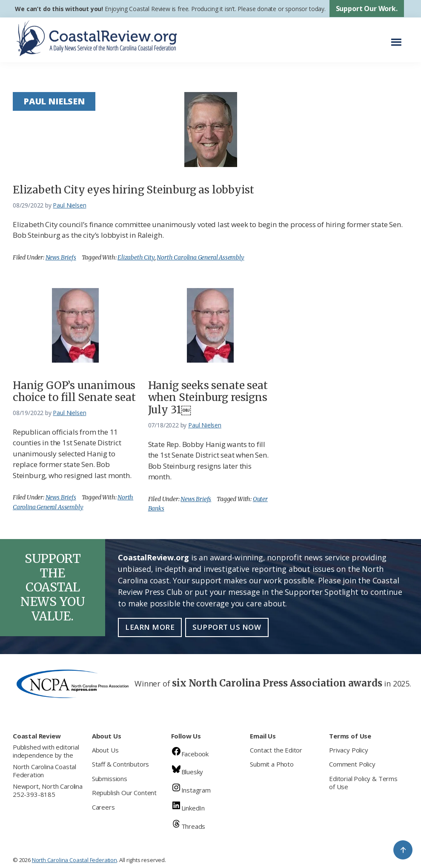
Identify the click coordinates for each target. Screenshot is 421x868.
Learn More (150, 627)
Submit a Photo (272, 764)
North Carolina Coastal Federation (44, 771)
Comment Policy (352, 764)
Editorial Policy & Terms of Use (363, 783)
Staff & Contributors (120, 764)
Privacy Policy (348, 750)
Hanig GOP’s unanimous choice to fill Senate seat (74, 392)
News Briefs (61, 257)
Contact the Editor (276, 750)
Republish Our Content (124, 793)
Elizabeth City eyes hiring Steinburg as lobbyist (133, 190)
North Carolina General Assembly (200, 257)
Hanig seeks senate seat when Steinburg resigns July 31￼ (208, 398)
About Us (105, 750)
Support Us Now (227, 627)
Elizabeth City (136, 257)
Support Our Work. (367, 9)
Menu (399, 38)
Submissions (110, 779)
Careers (103, 807)
